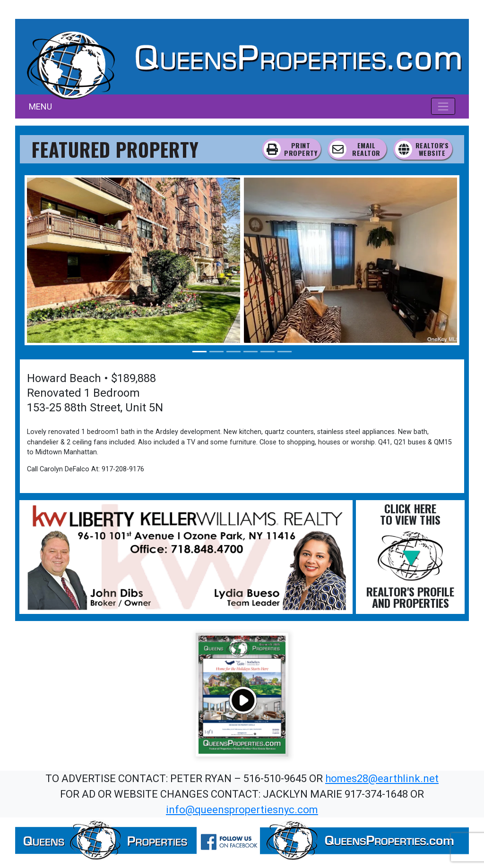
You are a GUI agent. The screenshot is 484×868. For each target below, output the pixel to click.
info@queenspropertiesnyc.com (242, 810)
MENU (40, 106)
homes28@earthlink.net (382, 779)
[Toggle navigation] (443, 106)
